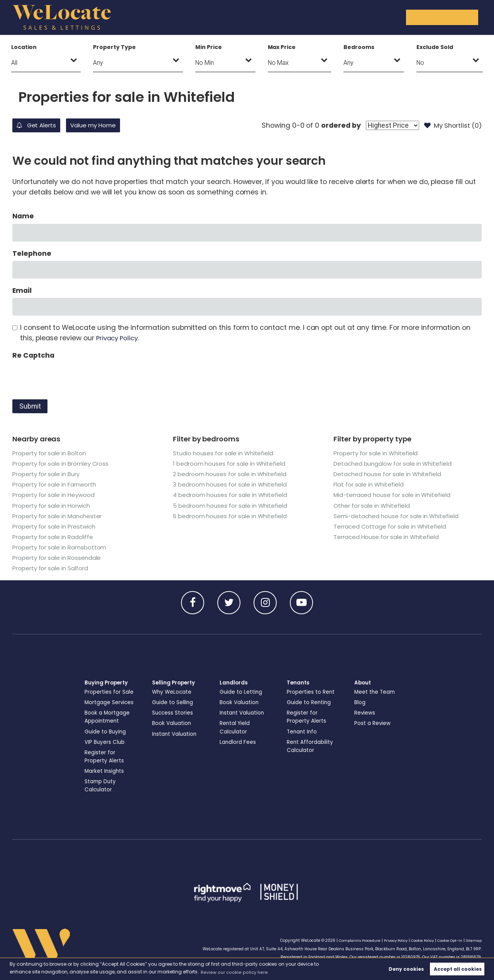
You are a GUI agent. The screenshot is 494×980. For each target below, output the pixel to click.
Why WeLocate (173, 692)
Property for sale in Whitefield (377, 453)
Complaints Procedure (349, 940)
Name (23, 216)
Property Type (114, 47)
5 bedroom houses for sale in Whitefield (232, 506)
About (397, 17)
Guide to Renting (310, 702)
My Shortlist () (451, 125)
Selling (257, 17)
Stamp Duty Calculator (101, 785)
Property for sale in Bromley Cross (63, 464)
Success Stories (173, 713)
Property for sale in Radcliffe (55, 537)
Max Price (282, 47)
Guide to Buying (106, 732)
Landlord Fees (239, 742)
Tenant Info (303, 732)
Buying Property (107, 683)
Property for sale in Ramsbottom (62, 547)
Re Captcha (33, 355)
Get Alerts (42, 125)
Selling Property (175, 683)
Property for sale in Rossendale (59, 558)
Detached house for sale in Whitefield (389, 474)
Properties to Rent (311, 692)
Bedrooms (359, 47)
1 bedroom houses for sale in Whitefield (231, 464)
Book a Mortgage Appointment (108, 717)
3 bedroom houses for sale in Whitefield (232, 484)
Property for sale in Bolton (51, 453)
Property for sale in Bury (48, 474)
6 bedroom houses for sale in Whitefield (232, 516)
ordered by (335, 125)
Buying (215, 17)
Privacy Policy (119, 338)
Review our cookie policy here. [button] (236, 972)
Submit (30, 406)
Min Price (209, 47)
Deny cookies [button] (406, 969)
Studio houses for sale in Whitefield (224, 453)
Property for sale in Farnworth (57, 484)
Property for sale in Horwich (54, 506)
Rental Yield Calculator (236, 727)
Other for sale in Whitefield (373, 506)
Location (24, 47)
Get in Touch (451, 17)
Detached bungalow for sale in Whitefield (395, 464)
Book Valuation (173, 723)
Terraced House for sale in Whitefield (388, 537)
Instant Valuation (176, 734)
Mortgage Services (110, 702)
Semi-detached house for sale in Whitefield (398, 516)
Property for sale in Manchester (60, 516)
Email (22, 291)
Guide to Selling (173, 702)
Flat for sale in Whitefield (370, 484)
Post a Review (373, 723)
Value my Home (112, 125)
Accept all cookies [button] (458, 969)
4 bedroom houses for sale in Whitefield (232, 495)
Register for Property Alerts (104, 756)
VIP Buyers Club (105, 742)
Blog (360, 702)
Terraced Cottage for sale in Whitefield (391, 526)
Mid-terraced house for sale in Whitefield (394, 495)
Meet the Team (376, 692)
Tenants (354, 17)
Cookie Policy (418, 940)
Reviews (365, 713)
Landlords (304, 17)
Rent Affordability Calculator (311, 746)
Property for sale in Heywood (56, 495)
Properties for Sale (109, 692)
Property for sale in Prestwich (56, 526)
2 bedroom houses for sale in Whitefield (232, 474)
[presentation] (71, 378)
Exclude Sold (435, 47)
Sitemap (473, 940)
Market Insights (105, 771)
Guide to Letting (242, 692)
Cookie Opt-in (447, 940)
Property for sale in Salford (52, 568)
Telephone (32, 253)
